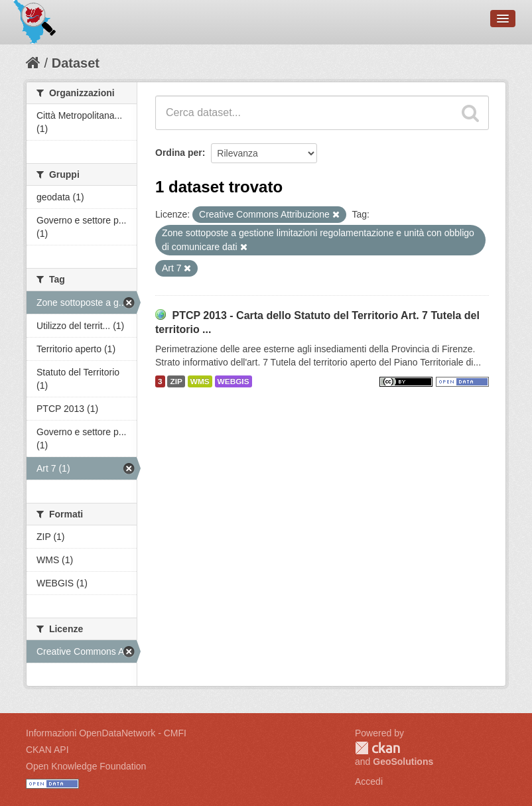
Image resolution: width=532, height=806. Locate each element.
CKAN (377, 748)
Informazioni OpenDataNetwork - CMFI (106, 733)
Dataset (76, 63)
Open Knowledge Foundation (86, 766)
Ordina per (179, 153)
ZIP (176, 381)
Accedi (369, 781)
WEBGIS (233, 381)
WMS (200, 381)
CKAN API (47, 750)
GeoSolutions (403, 762)
